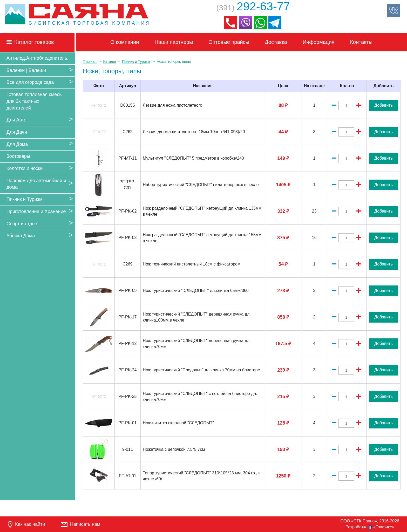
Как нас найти (26, 525)
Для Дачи (17, 132)
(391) (253, 8)
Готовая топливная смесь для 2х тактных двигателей (34, 101)
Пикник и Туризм (24, 199)
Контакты (361, 42)
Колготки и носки (25, 168)
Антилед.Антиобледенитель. (38, 58)
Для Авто (16, 120)
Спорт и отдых (22, 224)
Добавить (384, 105)
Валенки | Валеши (26, 70)
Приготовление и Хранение (36, 212)
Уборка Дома (21, 236)
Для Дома (17, 144)
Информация (318, 42)
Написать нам (80, 524)
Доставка (276, 42)
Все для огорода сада (30, 82)
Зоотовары (18, 156)
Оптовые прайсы (229, 42)
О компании (125, 42)
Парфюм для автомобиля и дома (36, 184)
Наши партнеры (174, 42)
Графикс (384, 527)
